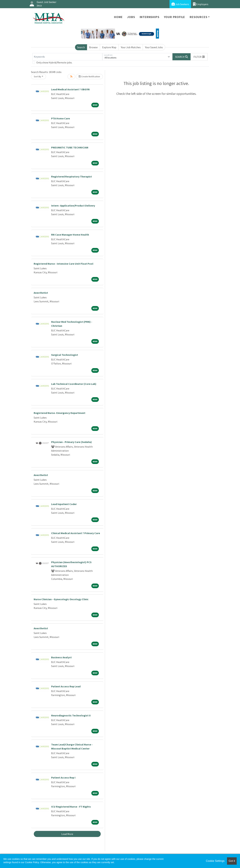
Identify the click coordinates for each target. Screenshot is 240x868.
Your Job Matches (131, 47)
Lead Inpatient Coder (64, 504)
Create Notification (89, 76)
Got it (232, 861)
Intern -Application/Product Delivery (73, 206)
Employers (201, 4)
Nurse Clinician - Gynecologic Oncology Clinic (61, 599)
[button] (199, 57)
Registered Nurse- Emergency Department (59, 413)
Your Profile (175, 17)
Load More (67, 834)
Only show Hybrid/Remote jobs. (54, 62)
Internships (149, 17)
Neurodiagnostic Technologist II (71, 715)
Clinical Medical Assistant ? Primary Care (76, 533)
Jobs (131, 17)
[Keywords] (67, 57)
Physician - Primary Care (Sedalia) (71, 442)
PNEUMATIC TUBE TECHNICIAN (70, 147)
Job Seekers (180, 4)
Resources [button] (198, 17)
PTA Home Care (60, 118)
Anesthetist (41, 293)
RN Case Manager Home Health (70, 235)
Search (81, 47)
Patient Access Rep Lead (66, 686)
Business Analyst (61, 657)
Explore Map (109, 47)
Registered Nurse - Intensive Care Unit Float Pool (63, 264)
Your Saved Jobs (154, 47)
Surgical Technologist (65, 355)
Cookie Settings (215, 861)
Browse (93, 47)
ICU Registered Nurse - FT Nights (71, 807)
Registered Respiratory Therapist (71, 176)
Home (118, 17)
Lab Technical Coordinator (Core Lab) (74, 384)
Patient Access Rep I (63, 778)
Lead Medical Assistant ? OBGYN (70, 89)
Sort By (37, 76)
